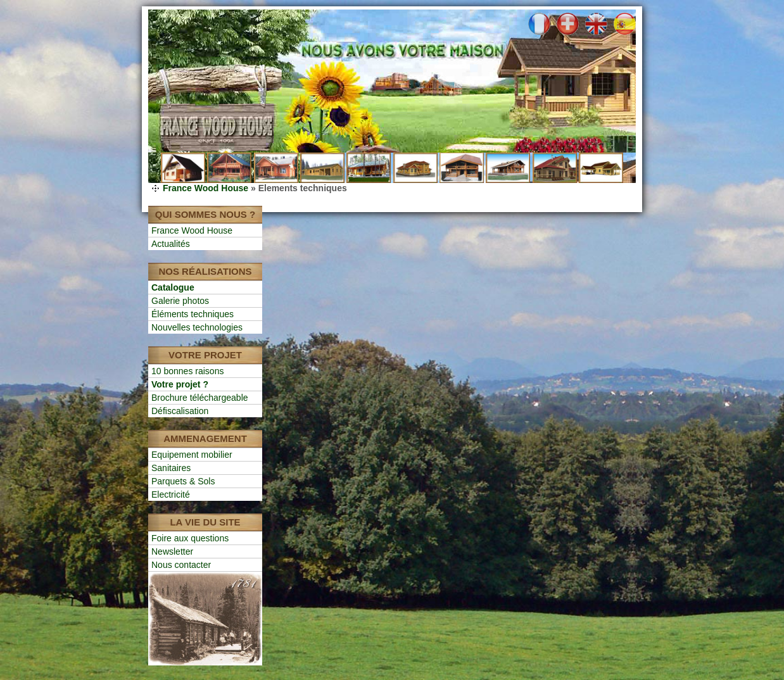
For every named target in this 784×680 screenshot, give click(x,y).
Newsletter (172, 551)
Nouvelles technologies (197, 327)
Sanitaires (171, 468)
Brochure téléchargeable (200, 398)
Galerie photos (180, 301)
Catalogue (173, 287)
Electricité (171, 494)
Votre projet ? (180, 384)
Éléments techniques (193, 314)
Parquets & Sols (183, 481)
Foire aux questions (190, 538)
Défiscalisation (180, 411)
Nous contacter (181, 565)
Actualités (171, 244)
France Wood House (205, 188)
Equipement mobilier (192, 455)
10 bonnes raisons (187, 371)
